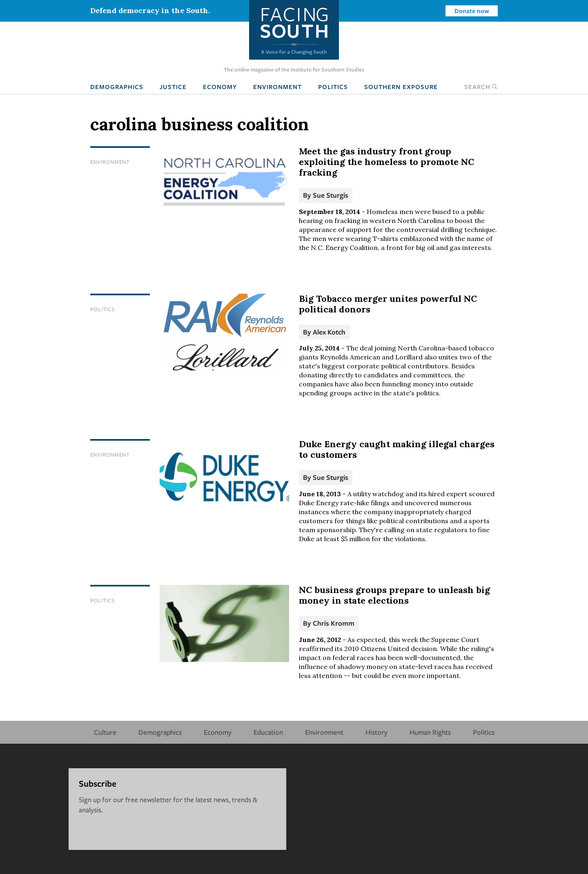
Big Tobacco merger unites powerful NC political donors (388, 304)
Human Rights (430, 732)
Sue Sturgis (331, 195)
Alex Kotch (329, 332)
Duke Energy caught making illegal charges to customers (397, 449)
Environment (277, 87)
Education (268, 732)
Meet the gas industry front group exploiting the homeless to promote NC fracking (386, 162)
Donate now (472, 11)
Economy (220, 87)
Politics (333, 87)
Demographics (117, 87)
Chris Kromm (334, 623)
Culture (105, 732)
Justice (173, 87)
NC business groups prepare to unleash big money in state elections (394, 595)
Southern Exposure (401, 87)
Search (481, 87)
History (376, 732)
